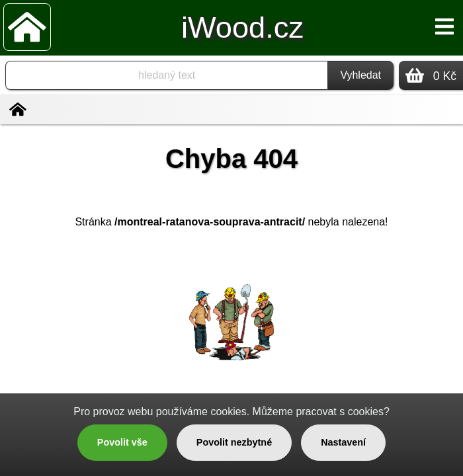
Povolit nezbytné (234, 442)
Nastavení (343, 442)
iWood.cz (242, 27)
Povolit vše (122, 442)
